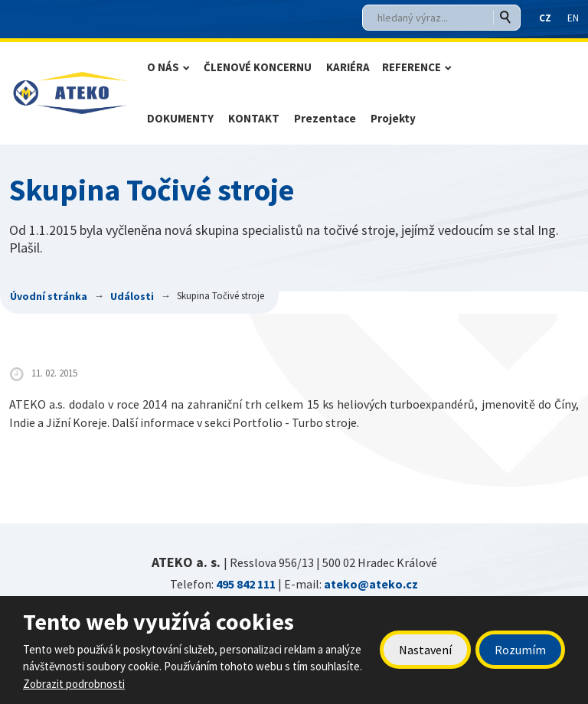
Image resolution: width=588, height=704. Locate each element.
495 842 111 (246, 584)
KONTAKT (254, 118)
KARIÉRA (348, 67)
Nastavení (425, 650)
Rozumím (520, 650)
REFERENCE (412, 67)
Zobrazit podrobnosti (74, 684)
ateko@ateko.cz (371, 584)
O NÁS (163, 67)
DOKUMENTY (180, 118)
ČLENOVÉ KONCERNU (258, 67)
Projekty (393, 118)
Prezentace (325, 118)
